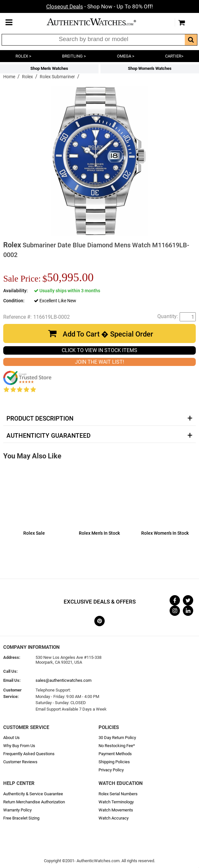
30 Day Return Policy (117, 738)
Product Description (40, 419)
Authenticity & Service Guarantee (33, 794)
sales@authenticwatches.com (63, 680)
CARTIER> (174, 56)
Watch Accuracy (114, 818)
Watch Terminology (116, 802)
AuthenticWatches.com (98, 22)
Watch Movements (116, 810)
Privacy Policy (111, 770)
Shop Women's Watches (150, 68)
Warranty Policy (17, 810)
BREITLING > (74, 56)
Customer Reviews (20, 762)
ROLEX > (23, 56)
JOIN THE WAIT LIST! (99, 362)
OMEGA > (126, 56)
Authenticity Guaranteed (48, 436)
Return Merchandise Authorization (34, 802)
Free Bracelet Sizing (21, 818)
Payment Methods (115, 754)
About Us (11, 738)
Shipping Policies (114, 762)
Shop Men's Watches (49, 68)
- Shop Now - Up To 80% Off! (99, 6)
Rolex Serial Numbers (118, 794)
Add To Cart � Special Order (108, 334)
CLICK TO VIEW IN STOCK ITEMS (99, 350)
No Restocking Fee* (117, 746)
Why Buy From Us (19, 746)
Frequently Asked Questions (29, 754)
